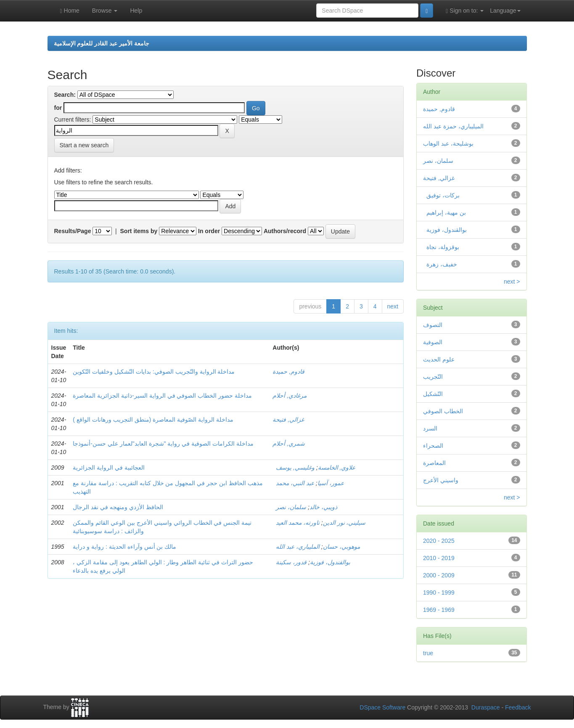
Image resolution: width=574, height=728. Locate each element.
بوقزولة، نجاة (441, 247)
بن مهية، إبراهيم (444, 213)
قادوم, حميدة (288, 372)
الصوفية (433, 342)
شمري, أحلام (289, 444)
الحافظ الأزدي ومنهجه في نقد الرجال (118, 507)
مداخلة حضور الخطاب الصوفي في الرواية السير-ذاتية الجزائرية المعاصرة (162, 396)
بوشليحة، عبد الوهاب (448, 143)
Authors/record (285, 231)
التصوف (433, 325)
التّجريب (433, 377)
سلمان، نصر (291, 507)
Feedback (518, 707)
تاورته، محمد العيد (298, 523)
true (428, 653)
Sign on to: (465, 11)
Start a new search (84, 145)
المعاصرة (434, 463)
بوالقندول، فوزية (311, 562)
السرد (430, 428)
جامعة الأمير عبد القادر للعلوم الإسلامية (102, 43)
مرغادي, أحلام (290, 396)
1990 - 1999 (439, 592)
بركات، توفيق (441, 195)
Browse (105, 11)
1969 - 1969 (439, 610)
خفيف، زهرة (440, 264)
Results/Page (73, 231)
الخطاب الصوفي (443, 411)
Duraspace (486, 707)
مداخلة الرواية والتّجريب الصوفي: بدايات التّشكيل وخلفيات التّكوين (154, 372)
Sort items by (139, 231)
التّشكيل (433, 394)
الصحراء (433, 446)
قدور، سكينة (291, 562)
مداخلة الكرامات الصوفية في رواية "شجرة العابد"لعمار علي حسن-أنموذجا (163, 444)
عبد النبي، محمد (295, 483)
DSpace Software (382, 707)
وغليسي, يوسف (295, 468)
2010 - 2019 (439, 558)
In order (209, 231)
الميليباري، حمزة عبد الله (453, 126)
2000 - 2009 (439, 575)
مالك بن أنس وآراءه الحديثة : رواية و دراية (124, 547)
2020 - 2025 (439, 541)
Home (70, 11)
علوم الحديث (439, 359)
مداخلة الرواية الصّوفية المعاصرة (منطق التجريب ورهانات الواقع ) (153, 420)
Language (505, 11)
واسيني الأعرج (441, 480)
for (58, 108)
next (393, 306)
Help (136, 11)
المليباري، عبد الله (298, 547)
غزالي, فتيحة (288, 420)
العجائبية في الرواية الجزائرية (109, 468)
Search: (65, 95)
